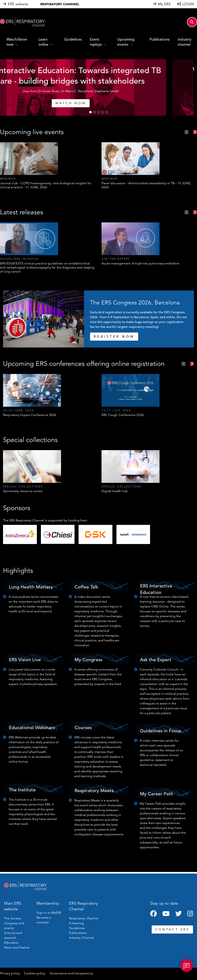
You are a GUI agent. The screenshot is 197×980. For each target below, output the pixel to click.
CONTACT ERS (172, 929)
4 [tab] (103, 112)
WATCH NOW (55, 103)
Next (195, 132)
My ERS (164, 4)
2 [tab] (94, 112)
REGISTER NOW (114, 337)
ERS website (18, 4)
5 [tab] (107, 112)
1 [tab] (90, 112)
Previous (187, 132)
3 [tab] (98, 112)
